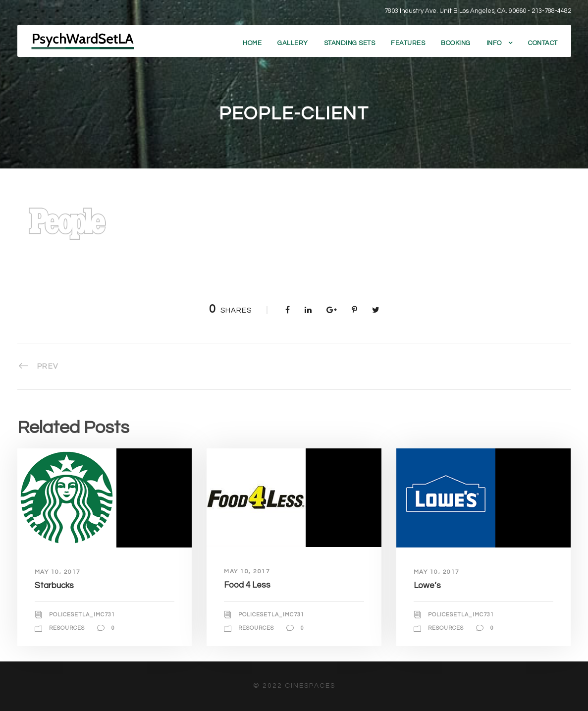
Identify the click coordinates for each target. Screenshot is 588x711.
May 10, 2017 (58, 572)
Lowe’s (427, 586)
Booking (456, 43)
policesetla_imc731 (82, 615)
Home (252, 43)
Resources (67, 628)
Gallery (293, 43)
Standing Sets (350, 43)
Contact (543, 43)
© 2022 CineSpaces (294, 686)
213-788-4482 (551, 11)
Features (408, 43)
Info (494, 43)
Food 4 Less (247, 585)
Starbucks (54, 586)
